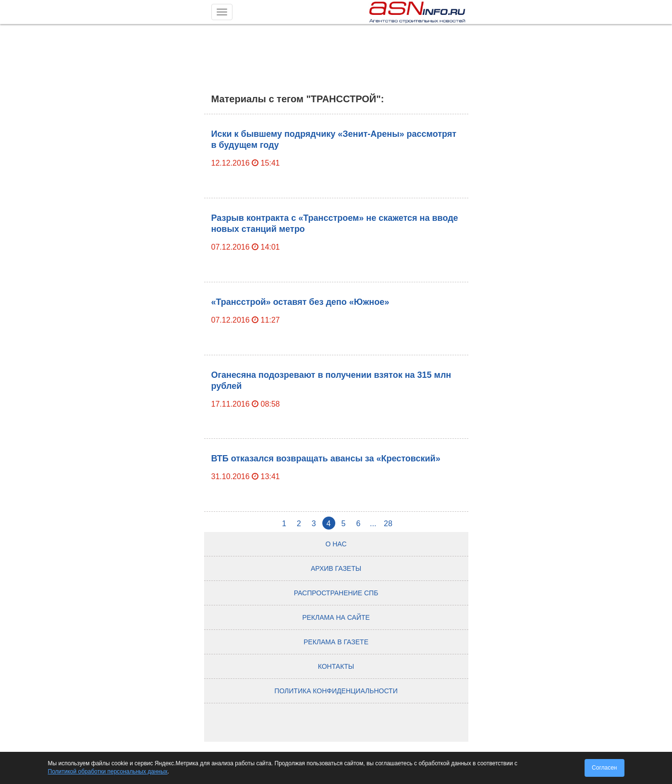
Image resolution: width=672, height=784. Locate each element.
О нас (336, 544)
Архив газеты (336, 568)
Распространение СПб (336, 593)
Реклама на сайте (336, 617)
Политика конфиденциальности (336, 691)
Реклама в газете (336, 642)
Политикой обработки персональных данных (108, 772)
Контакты (336, 666)
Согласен (604, 768)
